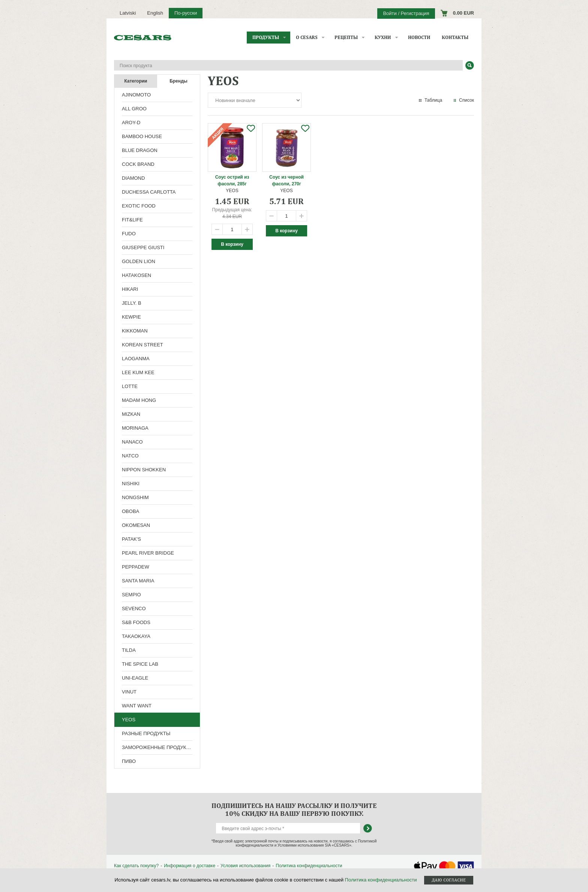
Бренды (178, 81)
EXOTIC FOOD (139, 206)
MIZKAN (131, 414)
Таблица (433, 100)
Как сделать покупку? (136, 866)
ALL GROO (134, 109)
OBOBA (130, 511)
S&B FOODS (136, 622)
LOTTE (130, 386)
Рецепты (346, 37)
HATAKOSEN (136, 275)
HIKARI (130, 289)
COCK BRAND (138, 164)
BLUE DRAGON (140, 150)
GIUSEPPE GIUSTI (143, 247)
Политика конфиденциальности (309, 866)
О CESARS (307, 37)
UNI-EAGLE (135, 678)
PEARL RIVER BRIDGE (148, 553)
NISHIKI (131, 484)
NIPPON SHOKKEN (144, 470)
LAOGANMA (136, 359)
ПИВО (129, 761)
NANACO (132, 442)
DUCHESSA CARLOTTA (149, 192)
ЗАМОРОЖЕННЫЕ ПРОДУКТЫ (158, 747)
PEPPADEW (136, 567)
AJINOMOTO (136, 95)
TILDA (129, 650)
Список (466, 100)
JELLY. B (132, 303)
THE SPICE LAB (140, 664)
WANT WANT (137, 706)
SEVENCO (134, 608)
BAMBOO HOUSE (142, 136)
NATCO (130, 456)
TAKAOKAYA (136, 636)
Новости (419, 37)
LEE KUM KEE (138, 372)
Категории (136, 81)
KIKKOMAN (135, 331)
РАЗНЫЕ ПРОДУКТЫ (146, 733)
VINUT (129, 692)
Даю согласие (449, 880)
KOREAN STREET (142, 345)
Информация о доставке (190, 866)
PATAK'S (131, 539)
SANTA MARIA (138, 581)
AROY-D (131, 123)
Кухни (383, 37)
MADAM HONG (139, 400)
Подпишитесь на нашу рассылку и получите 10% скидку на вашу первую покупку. (294, 809)
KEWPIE (131, 317)
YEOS (129, 720)
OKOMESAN (136, 525)
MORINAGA (135, 428)
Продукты (266, 37)
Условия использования (245, 866)
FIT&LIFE (132, 220)
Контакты (455, 37)
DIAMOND (133, 178)
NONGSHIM (135, 497)
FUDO (129, 234)
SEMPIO (131, 595)
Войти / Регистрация (406, 13)
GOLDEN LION (139, 261)
